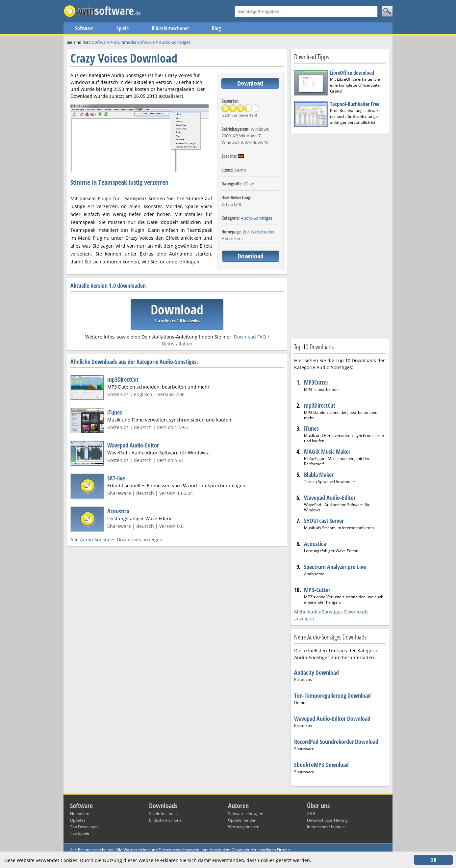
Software (84, 28)
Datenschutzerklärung (327, 820)
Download (250, 83)
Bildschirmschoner (170, 28)
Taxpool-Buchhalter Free (355, 104)
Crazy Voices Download (124, 58)
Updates (78, 820)
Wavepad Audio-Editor (133, 445)
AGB (311, 814)
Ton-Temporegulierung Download (332, 695)
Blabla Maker (319, 475)
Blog (216, 28)
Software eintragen (246, 814)
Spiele (123, 28)
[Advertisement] (340, 235)
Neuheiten (80, 814)
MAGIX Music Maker (327, 451)
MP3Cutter (316, 382)
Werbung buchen (244, 827)
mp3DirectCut (123, 379)
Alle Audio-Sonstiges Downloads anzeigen (116, 540)
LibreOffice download (352, 73)
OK (433, 860)
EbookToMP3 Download (321, 765)
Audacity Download (317, 672)
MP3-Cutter (317, 590)
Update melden (242, 820)
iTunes (115, 412)
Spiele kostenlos (164, 814)
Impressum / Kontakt (326, 827)
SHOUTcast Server (324, 521)
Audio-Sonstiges (257, 218)
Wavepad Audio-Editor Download (332, 719)
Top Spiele (80, 833)
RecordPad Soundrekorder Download (336, 742)
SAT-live (116, 478)
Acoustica (118, 511)
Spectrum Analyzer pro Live (335, 567)
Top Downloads (84, 827)
